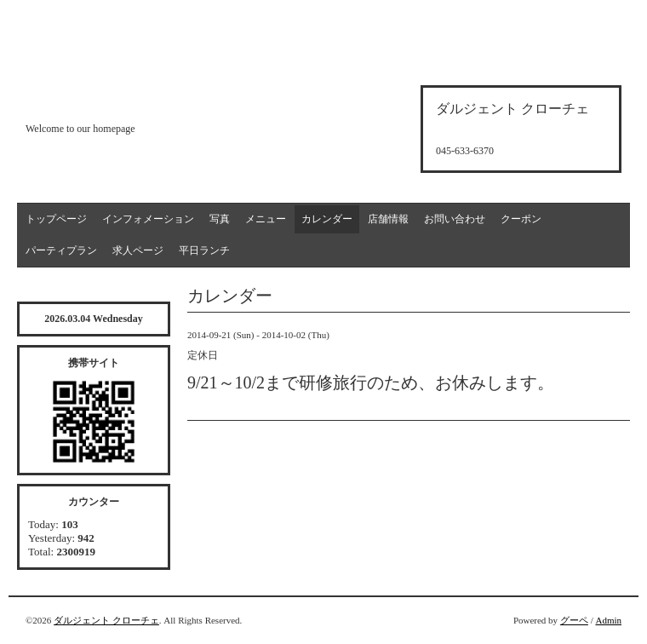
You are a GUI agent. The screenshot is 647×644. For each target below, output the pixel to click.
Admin (608, 620)
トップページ (56, 219)
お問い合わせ (455, 219)
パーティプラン (61, 250)
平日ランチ (204, 250)
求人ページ (138, 250)
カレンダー (327, 219)
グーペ (574, 620)
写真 (220, 219)
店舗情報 (388, 219)
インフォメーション (148, 219)
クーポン (521, 219)
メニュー (266, 219)
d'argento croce (110, 99)
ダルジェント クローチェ (106, 620)
